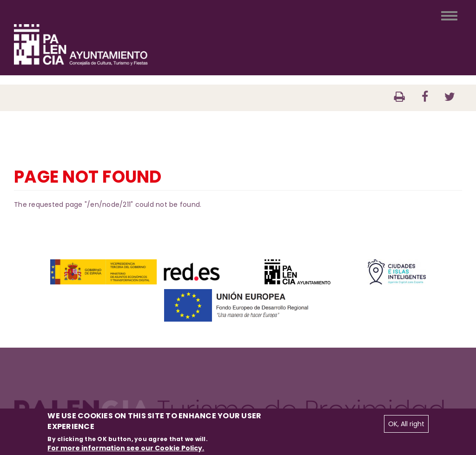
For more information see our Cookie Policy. (126, 448)
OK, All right (406, 424)
